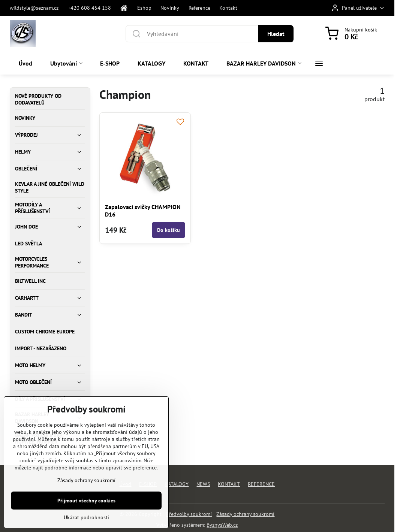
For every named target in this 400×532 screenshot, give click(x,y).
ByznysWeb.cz (222, 525)
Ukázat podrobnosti (86, 523)
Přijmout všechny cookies (86, 507)
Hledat (276, 34)
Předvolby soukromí (189, 514)
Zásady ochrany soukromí (245, 514)
